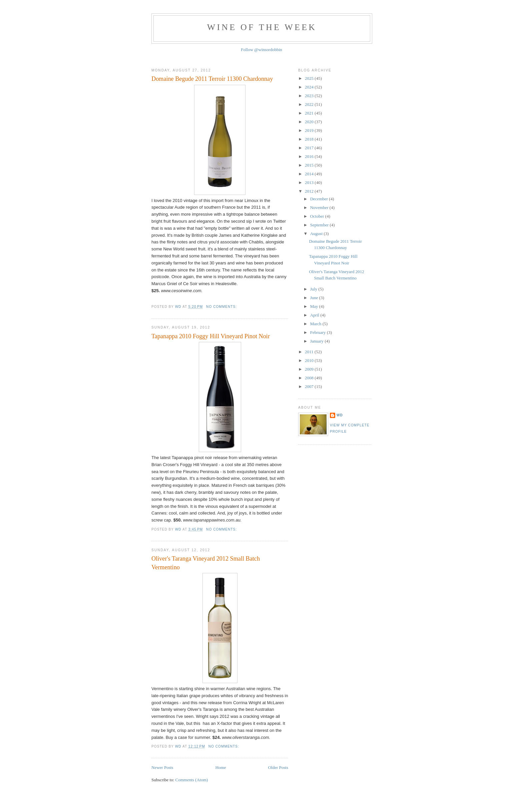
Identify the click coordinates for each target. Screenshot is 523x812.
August (317, 234)
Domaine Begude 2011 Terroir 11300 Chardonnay (212, 79)
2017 (310, 148)
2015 (310, 165)
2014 (310, 174)
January (318, 341)
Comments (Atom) (192, 780)
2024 (310, 87)
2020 (310, 122)
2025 (310, 78)
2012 (310, 191)
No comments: (222, 307)
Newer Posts (162, 767)
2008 (310, 378)
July (314, 289)
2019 (310, 130)
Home (221, 767)
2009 (310, 369)
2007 (310, 386)
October (318, 216)
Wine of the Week (262, 27)
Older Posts (278, 767)
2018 (310, 139)
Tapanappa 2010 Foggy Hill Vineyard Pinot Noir (211, 336)
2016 (310, 156)
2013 (310, 182)
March (316, 324)
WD (340, 415)
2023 (310, 96)
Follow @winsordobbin (261, 50)
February (319, 332)
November (320, 208)
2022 (310, 104)
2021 (310, 113)
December (320, 199)
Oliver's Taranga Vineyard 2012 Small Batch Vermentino (206, 563)
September (320, 225)
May (315, 306)
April (315, 315)
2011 (310, 352)
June (315, 298)
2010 (310, 360)
